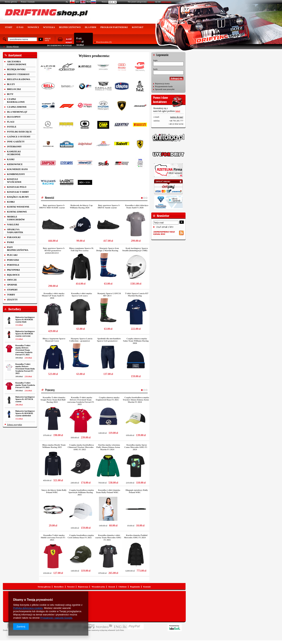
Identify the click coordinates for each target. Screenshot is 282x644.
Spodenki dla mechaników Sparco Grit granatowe (109, 340)
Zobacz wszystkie (15, 424)
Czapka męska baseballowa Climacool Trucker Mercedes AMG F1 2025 (81, 447)
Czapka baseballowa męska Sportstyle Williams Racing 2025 (81, 492)
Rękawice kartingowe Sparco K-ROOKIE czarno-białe (25, 319)
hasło (155, 69)
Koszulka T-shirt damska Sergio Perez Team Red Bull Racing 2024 (53, 400)
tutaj (178, 111)
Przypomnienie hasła (164, 86)
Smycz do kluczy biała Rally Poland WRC (54, 491)
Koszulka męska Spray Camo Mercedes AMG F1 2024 (136, 447)
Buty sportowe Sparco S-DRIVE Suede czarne (109, 206)
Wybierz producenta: (94, 56)
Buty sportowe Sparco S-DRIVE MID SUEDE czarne (52, 206)
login (155, 60)
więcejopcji (48, 39)
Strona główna (11, 2)
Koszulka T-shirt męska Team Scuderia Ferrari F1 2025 (25, 385)
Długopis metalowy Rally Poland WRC (137, 491)
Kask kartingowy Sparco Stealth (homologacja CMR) (135, 249)
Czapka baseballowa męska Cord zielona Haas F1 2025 (81, 536)
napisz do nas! (177, 117)
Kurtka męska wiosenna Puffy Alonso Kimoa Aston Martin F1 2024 (108, 447)
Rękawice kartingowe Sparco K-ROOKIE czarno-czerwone (25, 334)
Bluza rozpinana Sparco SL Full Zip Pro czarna (82, 249)
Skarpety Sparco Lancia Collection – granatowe (81, 340)
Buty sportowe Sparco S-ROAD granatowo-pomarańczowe (54, 250)
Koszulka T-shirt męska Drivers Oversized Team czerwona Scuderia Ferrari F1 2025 (24, 350)
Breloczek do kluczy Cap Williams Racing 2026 (81, 206)
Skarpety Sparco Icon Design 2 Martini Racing (108, 249)
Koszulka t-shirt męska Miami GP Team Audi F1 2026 (53, 296)
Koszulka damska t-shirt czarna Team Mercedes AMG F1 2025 (108, 537)
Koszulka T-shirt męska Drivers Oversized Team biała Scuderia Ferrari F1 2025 (25, 369)
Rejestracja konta (162, 83)
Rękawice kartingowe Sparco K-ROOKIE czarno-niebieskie (25, 413)
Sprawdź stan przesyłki (165, 89)
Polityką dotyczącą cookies (28, 608)
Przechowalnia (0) (104, 42)
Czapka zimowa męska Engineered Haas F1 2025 (108, 399)
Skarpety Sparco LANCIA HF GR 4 (109, 294)
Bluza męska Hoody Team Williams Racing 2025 (54, 446)
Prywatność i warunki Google (56, 618)
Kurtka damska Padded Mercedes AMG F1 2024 (136, 536)
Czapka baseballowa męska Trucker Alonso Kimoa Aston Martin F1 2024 (136, 400)
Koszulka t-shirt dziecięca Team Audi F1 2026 (137, 206)
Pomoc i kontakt (28, 2)
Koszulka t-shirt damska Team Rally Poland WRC (108, 491)
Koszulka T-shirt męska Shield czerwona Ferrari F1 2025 (53, 537)
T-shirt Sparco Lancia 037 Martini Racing (137, 294)
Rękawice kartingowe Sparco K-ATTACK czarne (25, 399)
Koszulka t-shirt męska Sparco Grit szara (82, 294)
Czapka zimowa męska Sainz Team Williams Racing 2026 (136, 341)
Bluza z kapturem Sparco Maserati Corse (54, 340)
